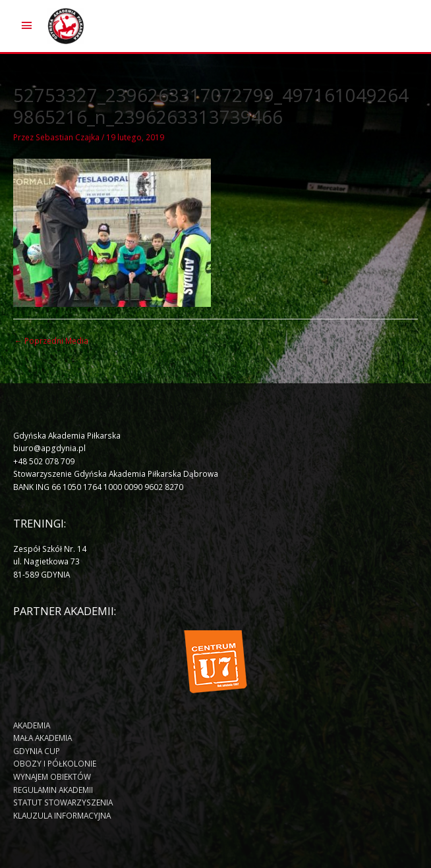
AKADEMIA (32, 725)
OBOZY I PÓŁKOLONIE (55, 763)
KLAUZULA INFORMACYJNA (62, 815)
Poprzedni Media (51, 340)
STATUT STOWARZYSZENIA (63, 802)
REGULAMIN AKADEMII (53, 790)
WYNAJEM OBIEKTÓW (52, 776)
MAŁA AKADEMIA (43, 738)
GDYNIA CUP (37, 751)
